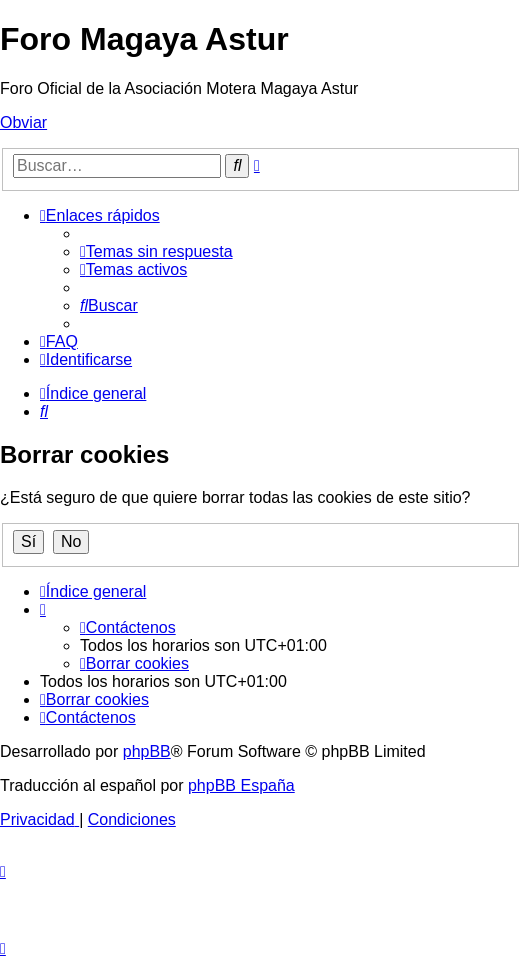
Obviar (23, 122)
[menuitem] (156, 251)
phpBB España (241, 785)
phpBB (147, 751)
